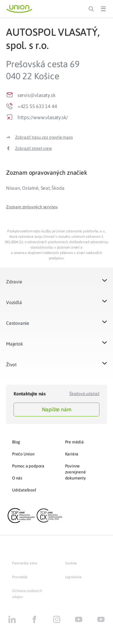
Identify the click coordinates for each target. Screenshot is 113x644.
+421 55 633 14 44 (37, 106)
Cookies (71, 563)
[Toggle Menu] (103, 9)
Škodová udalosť (84, 394)
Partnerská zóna (25, 563)
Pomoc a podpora (28, 466)
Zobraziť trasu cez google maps (44, 137)
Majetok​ (14, 344)
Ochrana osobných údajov (27, 594)
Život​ (11, 364)
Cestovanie (18, 323)
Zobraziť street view (33, 148)
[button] (32, 207)
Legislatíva (74, 577)
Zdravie (14, 282)
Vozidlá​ (14, 302)
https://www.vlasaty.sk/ (43, 117)
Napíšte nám (57, 409)
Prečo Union (23, 454)
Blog (16, 442)
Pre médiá (74, 442)
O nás (17, 478)
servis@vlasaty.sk (37, 95)
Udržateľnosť (24, 490)
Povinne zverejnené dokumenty (75, 472)
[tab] (56, 173)
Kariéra (72, 454)
